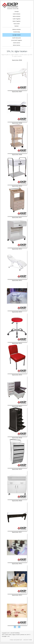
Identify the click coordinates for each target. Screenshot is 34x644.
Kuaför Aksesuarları (17, 38)
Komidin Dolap (17, 32)
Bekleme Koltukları (17, 29)
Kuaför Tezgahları (17, 19)
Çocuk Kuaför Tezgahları (17, 40)
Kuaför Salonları (17, 43)
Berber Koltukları (17, 16)
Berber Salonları (17, 45)
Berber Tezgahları (17, 21)
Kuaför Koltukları (17, 14)
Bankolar (17, 26)
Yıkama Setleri (17, 24)
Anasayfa (17, 11)
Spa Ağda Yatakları (17, 35)
